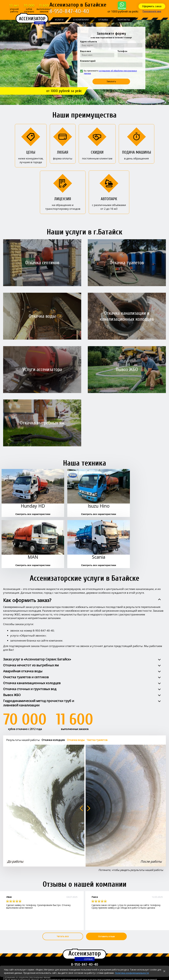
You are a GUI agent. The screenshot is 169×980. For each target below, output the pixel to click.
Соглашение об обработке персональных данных (27, 977)
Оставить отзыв (106, 936)
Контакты (124, 20)
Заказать (111, 81)
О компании (81, 20)
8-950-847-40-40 (69, 11)
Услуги (59, 20)
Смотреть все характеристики (33, 514)
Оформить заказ (152, 6)
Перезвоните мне (152, 11)
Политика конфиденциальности (132, 973)
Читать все (63, 936)
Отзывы (103, 20)
